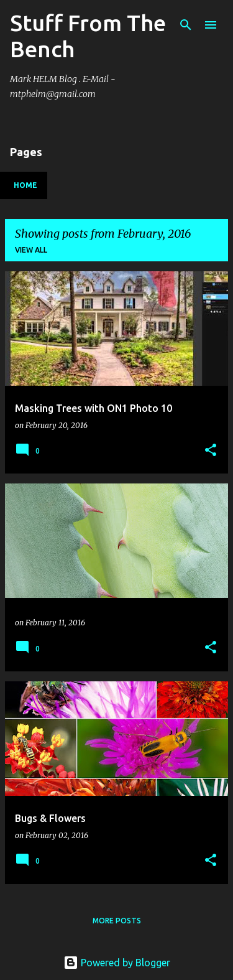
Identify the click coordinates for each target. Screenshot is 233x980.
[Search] (186, 25)
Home (25, 185)
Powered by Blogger (117, 963)
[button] (211, 451)
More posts (117, 921)
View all (31, 250)
